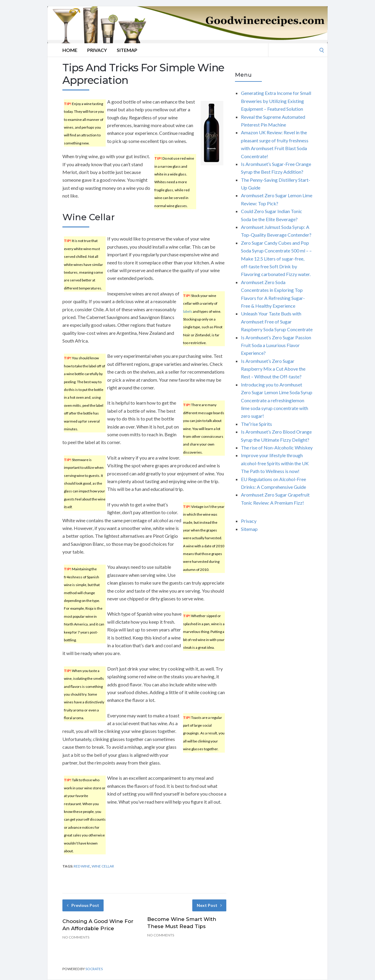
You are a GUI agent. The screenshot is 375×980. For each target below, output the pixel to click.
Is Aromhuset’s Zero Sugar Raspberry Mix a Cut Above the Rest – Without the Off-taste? (273, 369)
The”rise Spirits (256, 424)
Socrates (94, 969)
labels (188, 311)
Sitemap (127, 50)
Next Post (209, 905)
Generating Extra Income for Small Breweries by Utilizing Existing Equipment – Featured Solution (276, 101)
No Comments (76, 937)
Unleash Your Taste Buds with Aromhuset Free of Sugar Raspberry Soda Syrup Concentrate (277, 321)
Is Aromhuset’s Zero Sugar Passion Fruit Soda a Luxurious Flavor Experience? (276, 345)
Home (70, 50)
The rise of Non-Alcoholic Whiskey (277, 447)
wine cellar (103, 866)
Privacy (97, 50)
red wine (82, 866)
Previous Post (83, 905)
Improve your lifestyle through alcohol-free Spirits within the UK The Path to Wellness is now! (275, 463)
